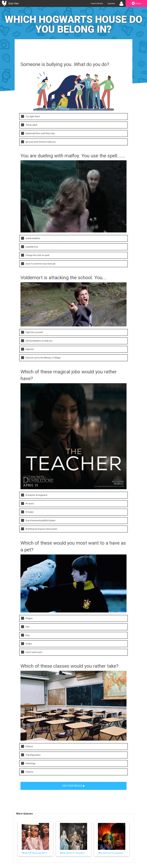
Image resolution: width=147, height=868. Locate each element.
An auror (28, 503)
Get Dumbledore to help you (37, 341)
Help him (28, 349)
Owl (25, 627)
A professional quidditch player (38, 520)
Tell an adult (29, 125)
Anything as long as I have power (39, 529)
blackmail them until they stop (38, 133)
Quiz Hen (13, 3)
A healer (27, 512)
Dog (25, 635)
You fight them (31, 116)
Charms (27, 772)
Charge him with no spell (35, 255)
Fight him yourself (32, 332)
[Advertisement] (73, 53)
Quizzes (111, 3)
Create (136, 4)
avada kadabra (31, 238)
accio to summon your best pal (38, 264)
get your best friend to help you (38, 142)
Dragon (27, 618)
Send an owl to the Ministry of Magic (41, 358)
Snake (26, 644)
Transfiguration (31, 755)
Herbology (28, 763)
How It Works (97, 3)
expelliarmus (30, 247)
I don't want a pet (32, 652)
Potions (27, 746)
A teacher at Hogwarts (34, 495)
